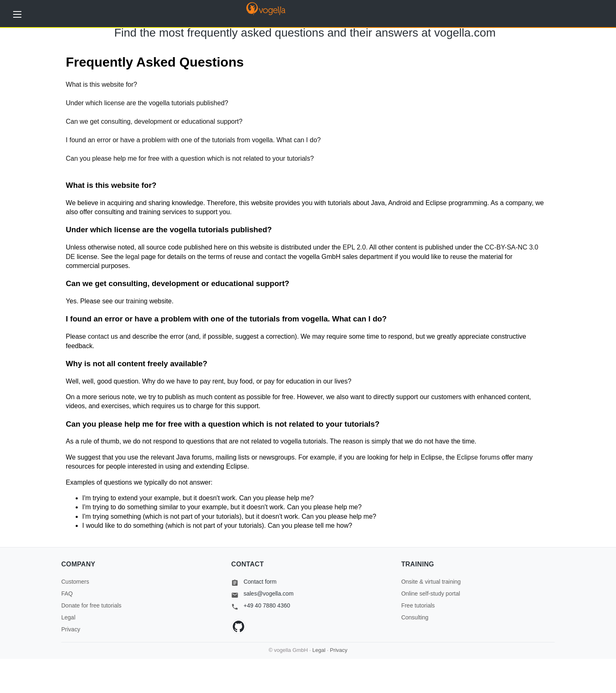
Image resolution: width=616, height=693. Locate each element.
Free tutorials (418, 605)
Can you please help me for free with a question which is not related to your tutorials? (190, 158)
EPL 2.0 (354, 247)
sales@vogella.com (262, 594)
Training (418, 564)
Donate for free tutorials (91, 605)
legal (132, 257)
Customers (75, 582)
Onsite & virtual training (431, 582)
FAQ (67, 594)
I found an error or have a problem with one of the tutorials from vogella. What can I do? (193, 140)
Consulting (415, 617)
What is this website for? (101, 84)
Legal (68, 617)
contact (276, 257)
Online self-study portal (431, 594)
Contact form (254, 582)
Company (78, 564)
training (137, 301)
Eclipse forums (478, 457)
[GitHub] (239, 626)
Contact (247, 564)
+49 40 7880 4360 (261, 605)
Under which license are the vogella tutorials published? (147, 103)
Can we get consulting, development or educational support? (154, 121)
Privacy (71, 629)
